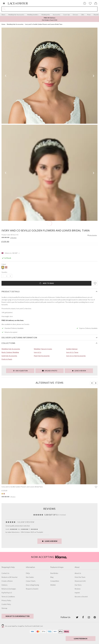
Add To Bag (46, 283)
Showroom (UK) (80, 581)
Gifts (83, 15)
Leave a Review (79, 371)
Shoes (3, 15)
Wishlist (53, 585)
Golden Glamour (72, 349)
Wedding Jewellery (33, 15)
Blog (52, 577)
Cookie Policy (6, 604)
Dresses (75, 15)
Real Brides (54, 573)
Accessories (57, 15)
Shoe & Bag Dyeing (32, 585)
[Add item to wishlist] (95, 283)
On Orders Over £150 (49, 19)
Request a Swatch (32, 589)
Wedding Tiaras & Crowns (43, 349)
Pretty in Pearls (7, 359)
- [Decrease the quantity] (3, 276)
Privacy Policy (6, 600)
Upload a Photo (49, 371)
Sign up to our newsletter (18, 616)
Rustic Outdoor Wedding (10, 352)
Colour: (4, 264)
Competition (55, 581)
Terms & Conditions (8, 597)
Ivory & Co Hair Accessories (76, 356)
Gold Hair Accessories (9, 356)
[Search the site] (52, 9)
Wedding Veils (46, 15)
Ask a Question (92, 235)
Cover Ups (67, 15)
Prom (89, 15)
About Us (78, 573)
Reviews (78, 589)
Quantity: (4, 272)
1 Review (13, 238)
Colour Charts (31, 581)
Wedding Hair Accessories (16, 15)
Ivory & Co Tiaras (72, 352)
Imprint (77, 593)
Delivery (4, 585)
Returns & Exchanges (9, 589)
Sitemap (4, 608)
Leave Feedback (81, 638)
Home (3, 24)
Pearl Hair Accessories (42, 356)
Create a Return (7, 581)
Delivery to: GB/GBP (11, 253)
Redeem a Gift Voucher (10, 577)
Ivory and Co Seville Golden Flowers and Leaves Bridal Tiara (44, 24)
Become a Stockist (81, 597)
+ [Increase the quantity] (10, 276)
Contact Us (5, 573)
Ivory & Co (38, 352)
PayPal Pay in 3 (7, 593)
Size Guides (30, 577)
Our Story (78, 585)
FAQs (28, 573)
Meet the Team (80, 577)
